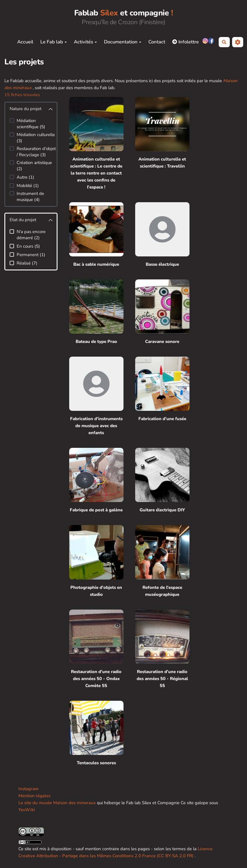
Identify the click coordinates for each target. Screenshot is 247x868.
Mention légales (34, 796)
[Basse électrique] (162, 235)
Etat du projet (23, 220)
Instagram (28, 789)
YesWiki (27, 810)
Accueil (25, 42)
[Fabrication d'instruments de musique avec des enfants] (96, 396)
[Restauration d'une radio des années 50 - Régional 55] (162, 649)
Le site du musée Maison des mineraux (57, 803)
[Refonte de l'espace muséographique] (162, 561)
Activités (85, 42)
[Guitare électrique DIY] (162, 481)
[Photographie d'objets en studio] (96, 561)
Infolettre (186, 42)
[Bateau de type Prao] (96, 312)
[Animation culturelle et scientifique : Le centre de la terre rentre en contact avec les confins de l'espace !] (96, 144)
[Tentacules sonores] (96, 734)
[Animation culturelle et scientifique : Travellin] (162, 144)
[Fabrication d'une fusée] (162, 396)
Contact (157, 42)
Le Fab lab (54, 42)
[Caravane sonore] (162, 312)
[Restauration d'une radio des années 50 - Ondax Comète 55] (96, 649)
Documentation (123, 42)
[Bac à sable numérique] (96, 235)
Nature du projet (26, 109)
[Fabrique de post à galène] (96, 481)
